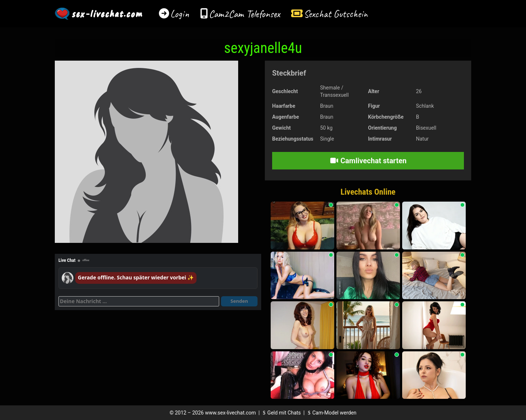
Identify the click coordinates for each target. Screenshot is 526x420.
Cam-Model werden (331, 413)
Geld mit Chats (281, 413)
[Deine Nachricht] (139, 301)
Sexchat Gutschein (336, 14)
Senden (239, 301)
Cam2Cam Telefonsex (245, 14)
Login (180, 14)
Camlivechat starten (368, 161)
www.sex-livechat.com (230, 413)
